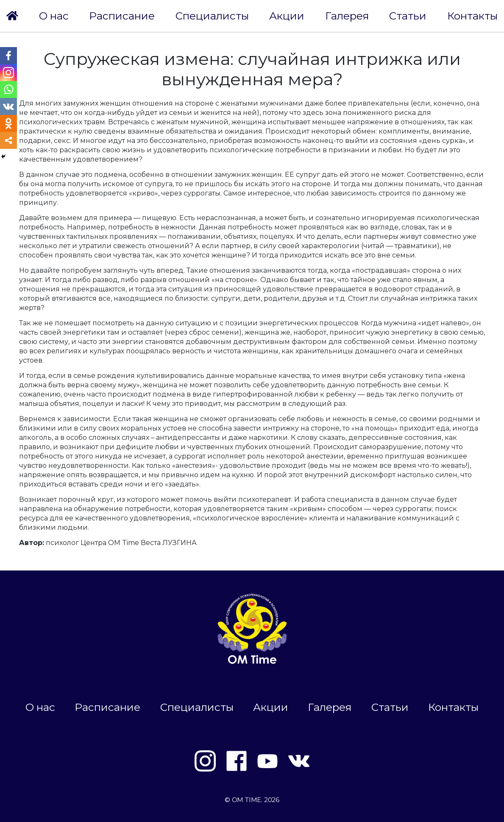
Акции (287, 16)
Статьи (408, 16)
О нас (54, 16)
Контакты (472, 16)
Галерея (347, 16)
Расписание (122, 16)
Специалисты (212, 16)
